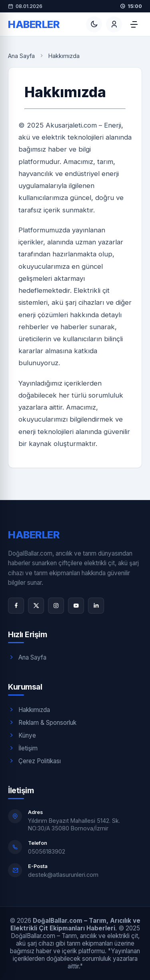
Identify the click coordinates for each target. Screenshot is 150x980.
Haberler (34, 24)
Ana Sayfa (21, 56)
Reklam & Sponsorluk (42, 722)
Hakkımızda (29, 710)
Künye (22, 735)
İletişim (23, 748)
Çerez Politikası (34, 761)
